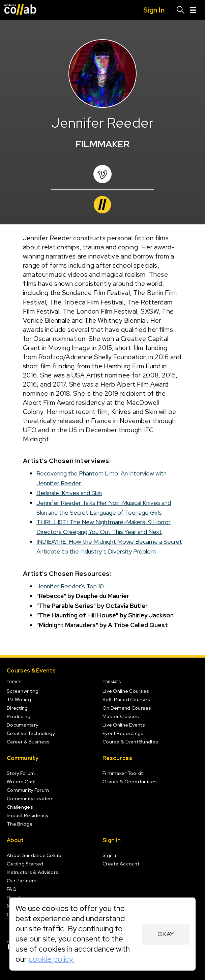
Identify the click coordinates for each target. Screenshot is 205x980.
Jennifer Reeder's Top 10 (70, 586)
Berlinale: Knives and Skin (69, 493)
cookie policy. (51, 959)
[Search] (181, 10)
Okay (166, 934)
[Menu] (193, 10)
